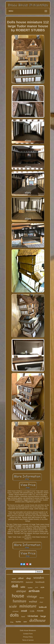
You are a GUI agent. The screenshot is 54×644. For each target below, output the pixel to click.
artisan (34, 591)
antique (21, 591)
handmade (40, 582)
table (23, 587)
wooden (39, 578)
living (12, 622)
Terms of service (28, 640)
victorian (33, 616)
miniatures (17, 582)
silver (21, 578)
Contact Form (28, 634)
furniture (19, 601)
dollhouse (37, 620)
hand (23, 617)
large (43, 616)
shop (29, 578)
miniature (28, 606)
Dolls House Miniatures (28, 630)
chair (41, 602)
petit (37, 587)
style (42, 587)
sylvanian (15, 611)
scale (13, 606)
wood (14, 579)
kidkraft (43, 607)
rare (25, 622)
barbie (18, 622)
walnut (33, 601)
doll (15, 586)
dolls (14, 615)
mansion (29, 582)
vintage (32, 596)
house (18, 596)
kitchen (42, 598)
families (30, 588)
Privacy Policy (28, 637)
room (40, 611)
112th (32, 611)
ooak (24, 611)
